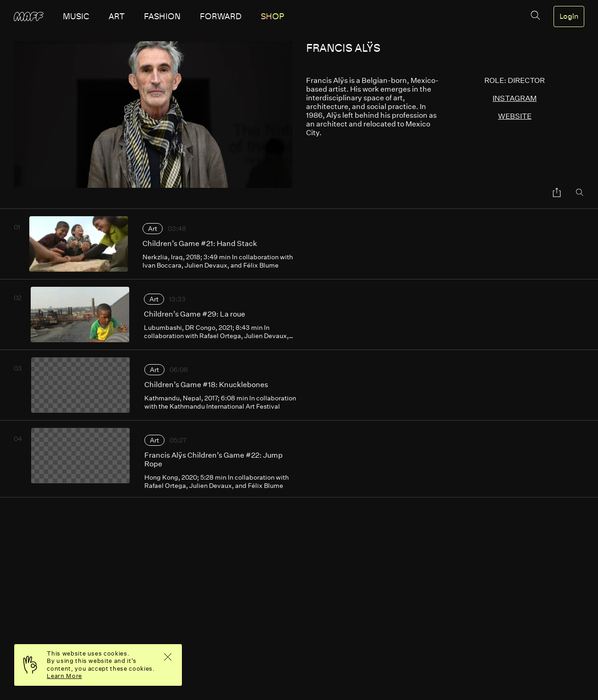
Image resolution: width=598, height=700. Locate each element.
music (76, 16)
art (117, 16)
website (515, 116)
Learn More (64, 676)
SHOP (272, 16)
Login (569, 16)
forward (221, 16)
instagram (515, 98)
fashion (162, 16)
